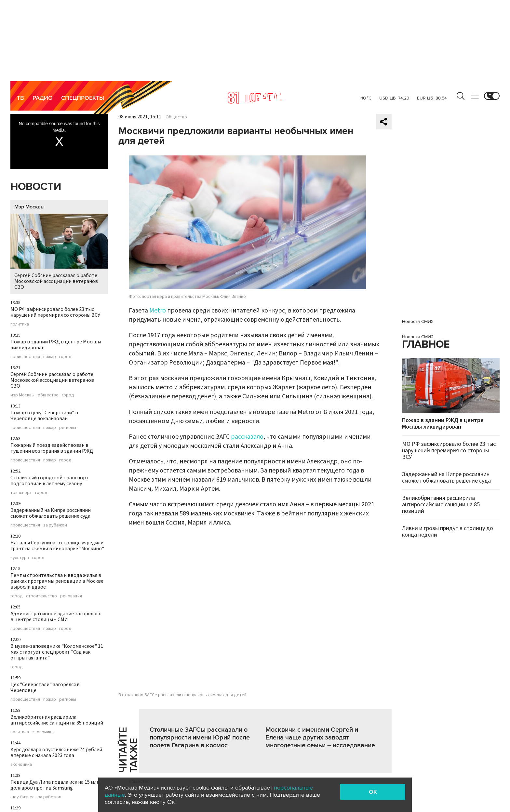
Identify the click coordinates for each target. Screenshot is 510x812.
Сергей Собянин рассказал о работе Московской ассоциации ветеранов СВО (59, 252)
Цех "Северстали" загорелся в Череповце (45, 687)
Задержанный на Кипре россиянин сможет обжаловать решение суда (51, 513)
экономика (43, 732)
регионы (68, 428)
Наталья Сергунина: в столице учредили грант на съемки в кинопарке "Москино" (57, 546)
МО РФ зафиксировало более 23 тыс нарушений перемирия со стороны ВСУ (55, 312)
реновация (71, 596)
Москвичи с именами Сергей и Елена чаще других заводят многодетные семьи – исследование (320, 738)
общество (48, 395)
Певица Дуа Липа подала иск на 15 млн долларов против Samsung (55, 785)
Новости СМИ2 (418, 321)
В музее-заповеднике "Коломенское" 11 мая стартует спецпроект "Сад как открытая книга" (57, 652)
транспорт (21, 493)
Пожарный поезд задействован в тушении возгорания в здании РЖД (52, 448)
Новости (36, 187)
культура (20, 558)
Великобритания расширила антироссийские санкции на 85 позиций (57, 720)
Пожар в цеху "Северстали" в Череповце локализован (44, 416)
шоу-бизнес (22, 797)
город (65, 357)
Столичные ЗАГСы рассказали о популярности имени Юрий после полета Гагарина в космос (200, 738)
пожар (50, 357)
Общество (176, 117)
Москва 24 (255, 98)
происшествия (25, 357)
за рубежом (55, 525)
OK (373, 792)
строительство (41, 596)
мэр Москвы (22, 395)
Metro (158, 311)
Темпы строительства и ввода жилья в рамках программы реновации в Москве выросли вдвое (57, 581)
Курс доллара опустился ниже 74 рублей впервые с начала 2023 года (56, 752)
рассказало (247, 437)
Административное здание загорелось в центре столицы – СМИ (56, 617)
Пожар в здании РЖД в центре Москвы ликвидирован (56, 345)
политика (20, 324)
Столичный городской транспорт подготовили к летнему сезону (50, 481)
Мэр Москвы (29, 207)
